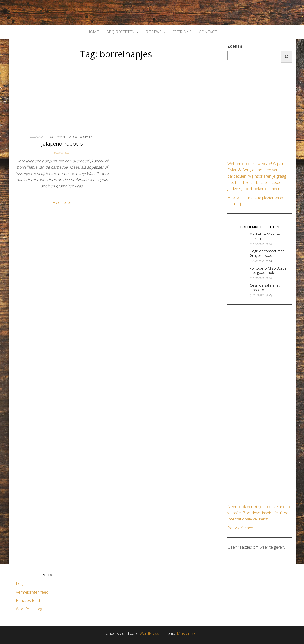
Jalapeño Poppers (62, 143)
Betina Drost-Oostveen (77, 137)
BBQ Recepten (122, 32)
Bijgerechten (61, 153)
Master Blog (188, 633)
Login (21, 583)
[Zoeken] (286, 57)
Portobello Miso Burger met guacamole (269, 270)
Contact (208, 32)
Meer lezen (62, 202)
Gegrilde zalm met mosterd (265, 287)
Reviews (155, 32)
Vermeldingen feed (32, 592)
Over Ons (182, 32)
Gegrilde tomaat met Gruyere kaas (267, 253)
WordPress (149, 633)
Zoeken (235, 46)
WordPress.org (29, 609)
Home (93, 32)
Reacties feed (28, 600)
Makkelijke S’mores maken (265, 236)
